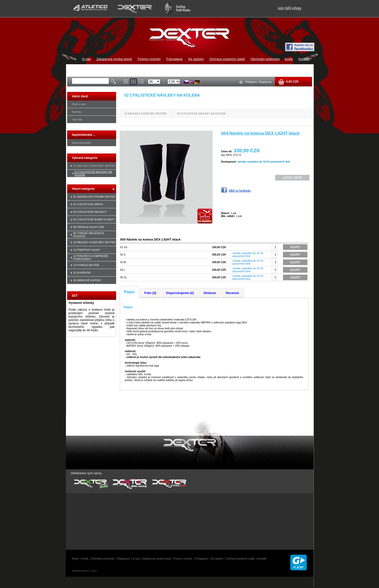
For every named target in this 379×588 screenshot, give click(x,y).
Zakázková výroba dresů (114, 59)
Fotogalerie (175, 59)
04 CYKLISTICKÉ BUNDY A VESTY (94, 219)
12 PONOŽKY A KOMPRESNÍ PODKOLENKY (91, 257)
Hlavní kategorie (83, 189)
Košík (289, 59)
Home (75, 559)
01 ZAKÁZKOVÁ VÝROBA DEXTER (94, 197)
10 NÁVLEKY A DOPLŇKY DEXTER (94, 166)
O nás (86, 59)
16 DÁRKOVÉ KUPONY (87, 280)
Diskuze (210, 293)
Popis (129, 292)
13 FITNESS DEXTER (86, 265)
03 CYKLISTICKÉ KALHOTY (90, 212)
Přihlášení (251, 82)
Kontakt (304, 59)
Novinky (77, 112)
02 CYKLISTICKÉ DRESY (88, 204)
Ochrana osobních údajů (227, 59)
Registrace (265, 82)
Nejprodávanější (81, 143)
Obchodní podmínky (265, 59)
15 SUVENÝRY (82, 273)
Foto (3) (150, 293)
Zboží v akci (79, 104)
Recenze (232, 293)
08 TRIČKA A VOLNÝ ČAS (89, 227)
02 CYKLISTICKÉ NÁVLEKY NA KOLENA (201, 114)
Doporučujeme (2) (180, 293)
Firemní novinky (149, 59)
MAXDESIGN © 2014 (84, 571)
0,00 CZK (292, 82)
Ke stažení (196, 59)
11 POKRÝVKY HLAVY (87, 250)
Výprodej (77, 119)
